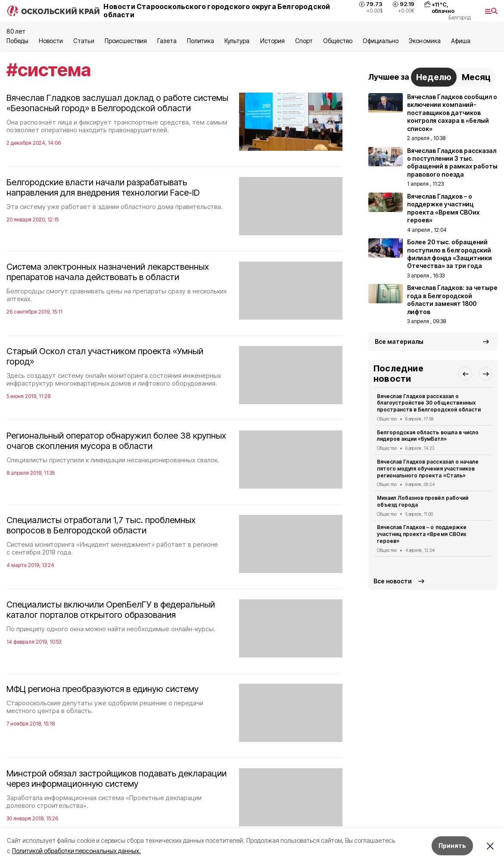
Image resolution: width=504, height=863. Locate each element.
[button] (465, 374)
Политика (201, 41)
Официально (381, 41)
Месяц (476, 77)
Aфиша (461, 41)
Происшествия (126, 41)
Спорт (304, 41)
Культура (237, 41)
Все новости (393, 581)
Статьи (84, 41)
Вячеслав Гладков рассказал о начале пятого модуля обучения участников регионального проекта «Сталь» (428, 469)
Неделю (434, 77)
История (272, 41)
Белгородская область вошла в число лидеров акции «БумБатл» (428, 436)
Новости (51, 41)
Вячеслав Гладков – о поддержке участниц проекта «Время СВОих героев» (422, 534)
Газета (167, 41)
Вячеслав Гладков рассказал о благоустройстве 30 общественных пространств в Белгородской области (429, 403)
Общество (338, 41)
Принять (452, 846)
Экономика (425, 41)
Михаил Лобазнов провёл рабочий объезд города (423, 501)
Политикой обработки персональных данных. (76, 851)
